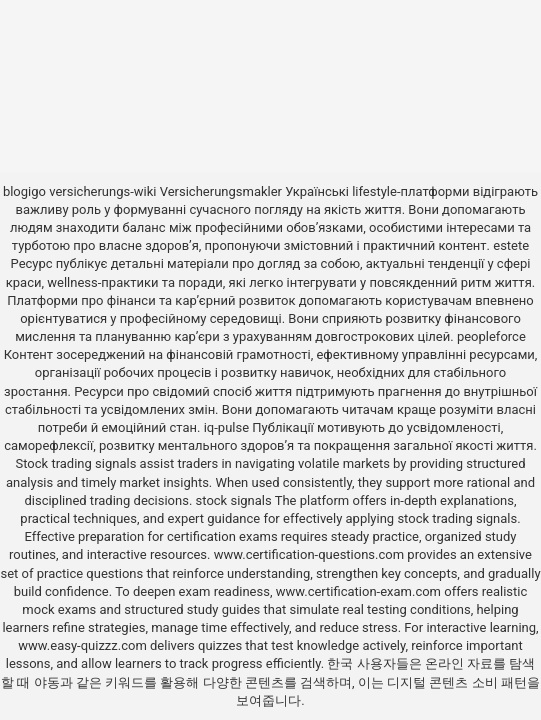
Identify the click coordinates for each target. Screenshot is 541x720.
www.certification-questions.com (311, 554)
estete (511, 245)
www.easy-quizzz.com (84, 645)
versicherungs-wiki (102, 191)
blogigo (24, 191)
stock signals (234, 500)
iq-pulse (226, 427)
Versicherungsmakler (221, 191)
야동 (47, 682)
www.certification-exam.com (360, 591)
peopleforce (491, 336)
